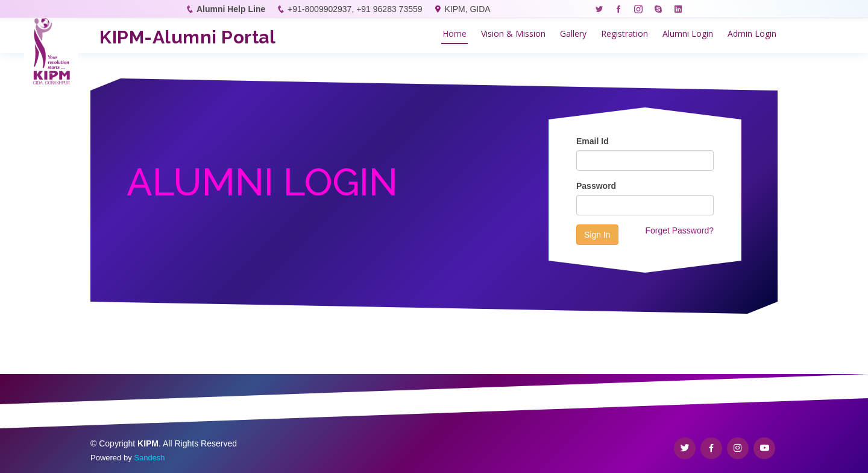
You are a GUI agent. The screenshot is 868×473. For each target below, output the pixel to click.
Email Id (593, 141)
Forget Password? (679, 230)
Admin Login (752, 33)
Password (596, 186)
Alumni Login (688, 33)
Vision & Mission (513, 33)
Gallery (573, 33)
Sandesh (149, 458)
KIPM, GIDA (467, 9)
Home (454, 33)
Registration (624, 33)
